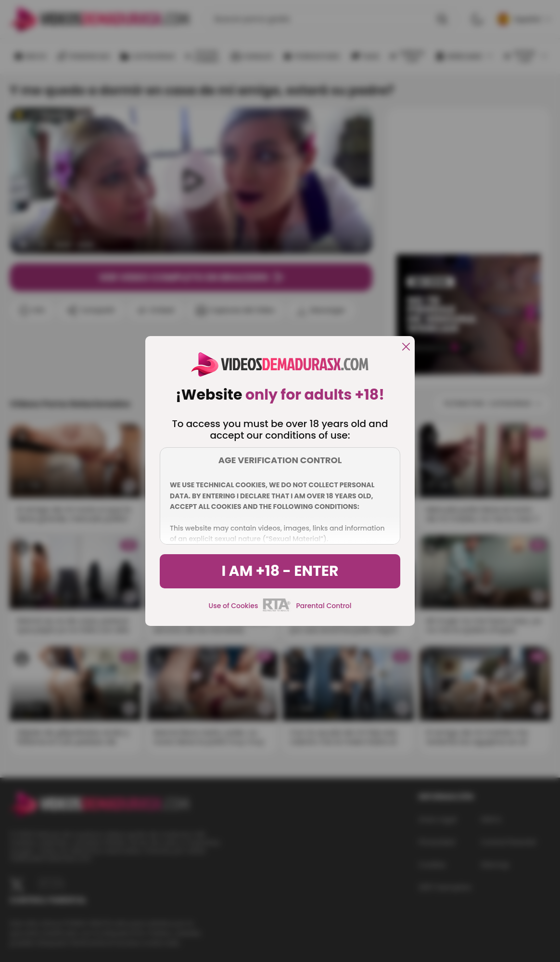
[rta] (277, 610)
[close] (406, 347)
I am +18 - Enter (280, 571)
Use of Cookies (234, 606)
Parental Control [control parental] (324, 606)
